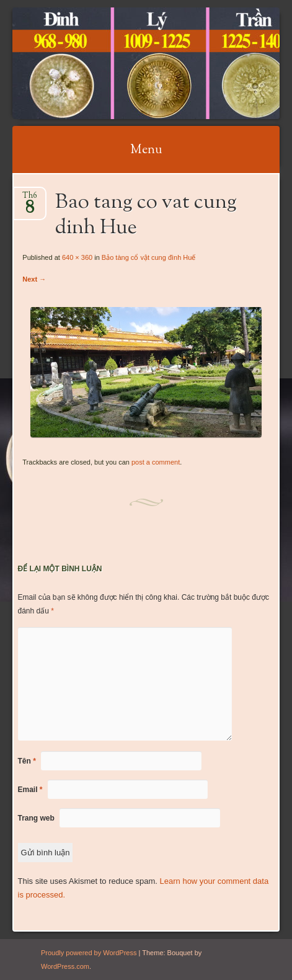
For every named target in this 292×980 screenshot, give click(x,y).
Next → (34, 279)
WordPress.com (65, 966)
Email (30, 790)
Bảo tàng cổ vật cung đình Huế (149, 257)
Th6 (30, 199)
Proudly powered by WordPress (89, 953)
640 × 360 (77, 257)
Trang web (36, 818)
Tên (27, 761)
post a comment (156, 462)
